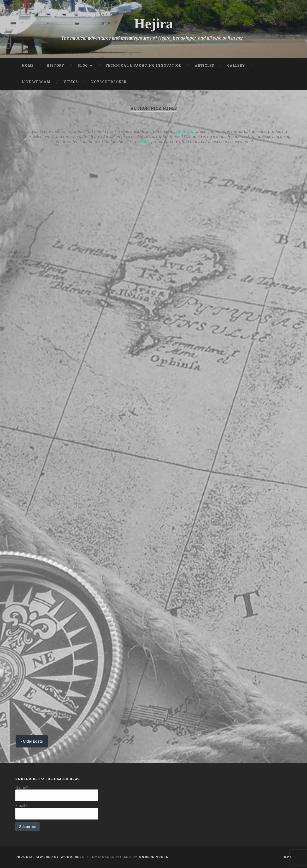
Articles (204, 66)
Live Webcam (36, 82)
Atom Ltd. (185, 131)
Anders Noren (154, 857)
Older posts (33, 741)
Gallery (236, 66)
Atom (144, 142)
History (56, 66)
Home (28, 66)
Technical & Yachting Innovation (144, 66)
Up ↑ (288, 857)
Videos (71, 82)
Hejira (153, 24)
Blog (83, 66)
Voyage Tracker (109, 82)
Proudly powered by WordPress (50, 857)
